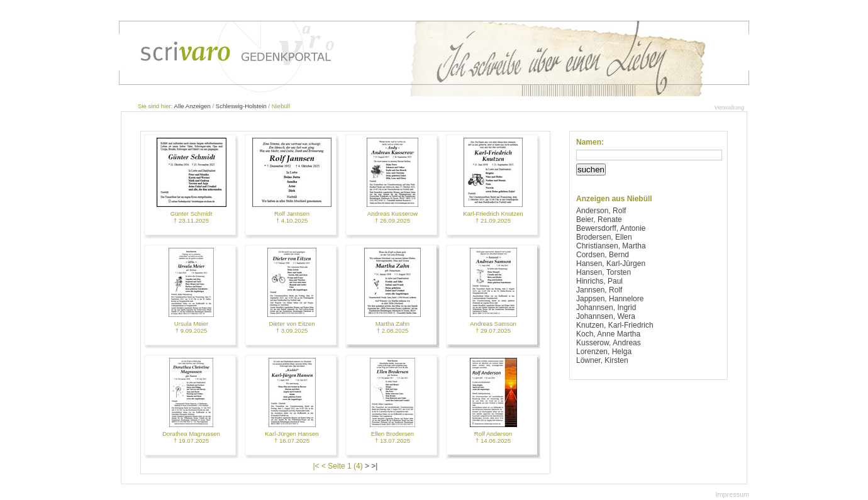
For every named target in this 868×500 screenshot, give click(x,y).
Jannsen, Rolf (599, 290)
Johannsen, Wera (606, 316)
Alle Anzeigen (192, 106)
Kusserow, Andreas (609, 343)
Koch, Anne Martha (608, 334)
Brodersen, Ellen (604, 237)
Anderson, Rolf (601, 211)
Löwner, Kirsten (602, 360)
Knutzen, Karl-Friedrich (615, 325)
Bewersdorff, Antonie (611, 228)
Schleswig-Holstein (241, 106)
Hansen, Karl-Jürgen (611, 264)
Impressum (732, 494)
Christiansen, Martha (611, 246)
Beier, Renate (599, 219)
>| (374, 466)
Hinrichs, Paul (599, 281)
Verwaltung (729, 107)
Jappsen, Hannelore (610, 299)
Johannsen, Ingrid (606, 308)
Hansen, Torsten (604, 272)
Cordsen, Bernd (603, 255)
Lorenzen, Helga (604, 352)
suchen (591, 169)
